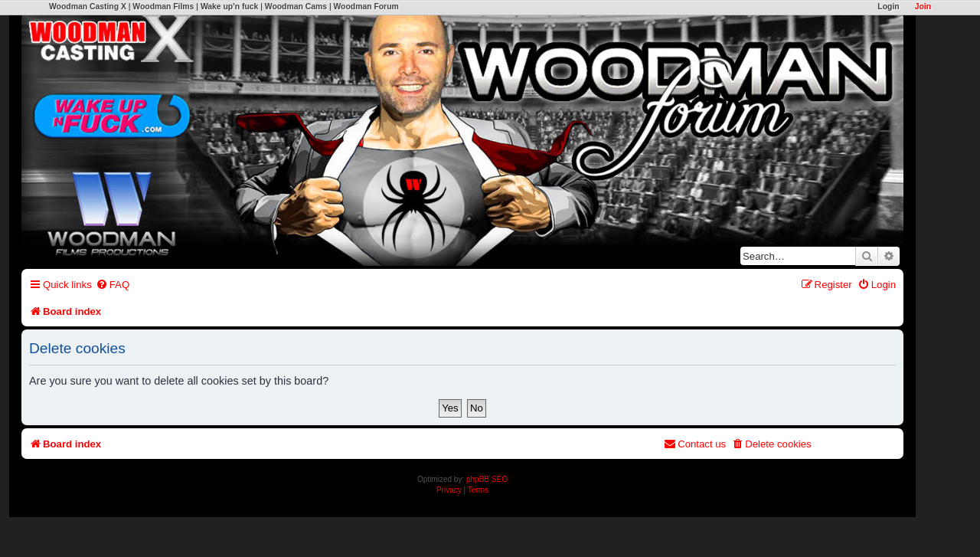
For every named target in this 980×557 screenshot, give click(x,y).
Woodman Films (163, 7)
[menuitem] (113, 285)
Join (923, 7)
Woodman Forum (366, 7)
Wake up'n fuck (229, 7)
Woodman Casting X (88, 7)
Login (888, 7)
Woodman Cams (296, 7)
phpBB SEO (487, 479)
